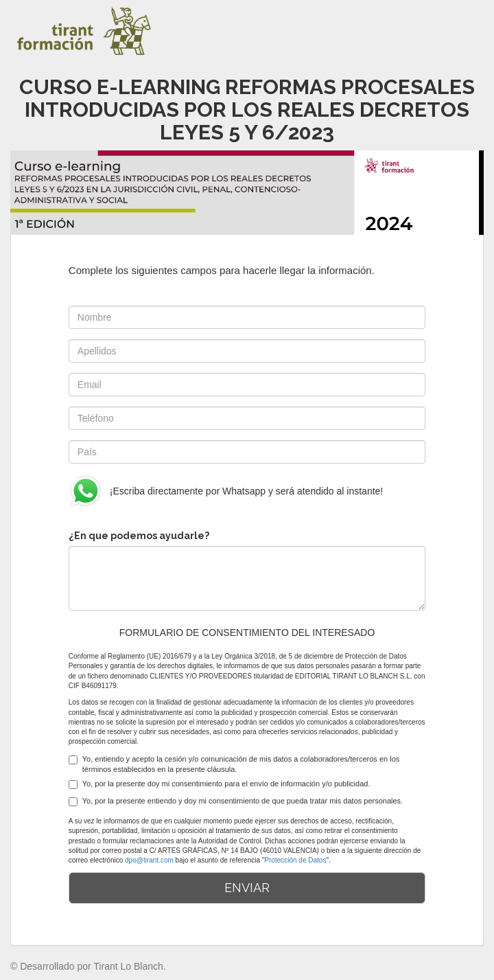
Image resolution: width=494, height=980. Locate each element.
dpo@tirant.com (149, 860)
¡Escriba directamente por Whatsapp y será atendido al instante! (226, 491)
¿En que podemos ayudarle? (139, 536)
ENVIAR (247, 888)
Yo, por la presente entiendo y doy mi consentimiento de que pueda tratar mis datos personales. (236, 801)
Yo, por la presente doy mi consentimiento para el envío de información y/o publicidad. (220, 784)
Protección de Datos (295, 860)
